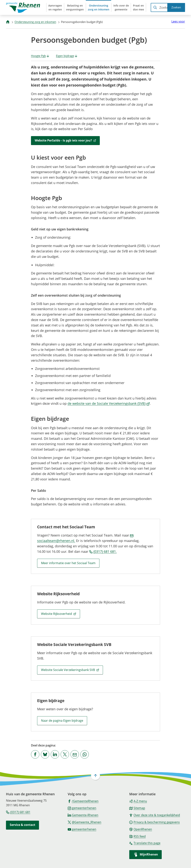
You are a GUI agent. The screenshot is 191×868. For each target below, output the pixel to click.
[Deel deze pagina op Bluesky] (45, 754)
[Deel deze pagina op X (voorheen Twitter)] (65, 754)
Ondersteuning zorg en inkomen (35, 22)
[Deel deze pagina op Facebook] (35, 754)
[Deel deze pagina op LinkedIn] (55, 754)
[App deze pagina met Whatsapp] (85, 754)
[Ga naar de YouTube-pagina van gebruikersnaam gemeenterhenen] (82, 829)
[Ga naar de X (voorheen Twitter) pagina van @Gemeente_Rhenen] (85, 822)
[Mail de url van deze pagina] (75, 754)
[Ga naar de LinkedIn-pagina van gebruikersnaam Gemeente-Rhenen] (83, 815)
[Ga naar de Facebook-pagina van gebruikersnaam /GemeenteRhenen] (83, 801)
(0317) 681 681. (103, 551)
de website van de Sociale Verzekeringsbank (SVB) (109, 403)
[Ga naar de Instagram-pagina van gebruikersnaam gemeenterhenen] (82, 808)
